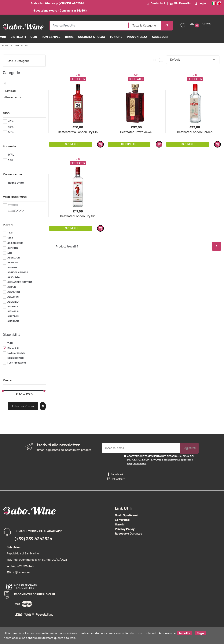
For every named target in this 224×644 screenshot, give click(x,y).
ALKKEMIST (14, 292)
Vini (3, 37)
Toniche (116, 37)
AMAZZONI (13, 316)
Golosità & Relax (92, 37)
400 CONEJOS (15, 243)
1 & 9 (10, 233)
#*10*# (13, 205)
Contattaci (156, 4)
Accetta (185, 633)
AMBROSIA (13, 321)
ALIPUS (12, 287)
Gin (78, 75)
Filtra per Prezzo (23, 406)
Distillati (18, 37)
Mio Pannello (180, 4)
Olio (34, 37)
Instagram (116, 479)
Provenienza (137, 37)
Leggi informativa (137, 464)
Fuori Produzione (17, 363)
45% (11, 127)
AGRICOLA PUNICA (18, 272)
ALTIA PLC (13, 311)
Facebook (115, 474)
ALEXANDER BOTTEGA (20, 282)
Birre (69, 37)
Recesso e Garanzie (129, 534)
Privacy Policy (125, 529)
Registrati (189, 448)
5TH (10, 253)
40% (11, 121)
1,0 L (11, 160)
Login (201, 4)
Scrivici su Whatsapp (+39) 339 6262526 (57, 4)
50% (11, 132)
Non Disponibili (16, 358)
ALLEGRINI (13, 297)
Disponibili (13, 348)
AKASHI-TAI (14, 277)
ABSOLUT (13, 263)
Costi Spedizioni (126, 515)
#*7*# (12, 211)
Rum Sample (51, 37)
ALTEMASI (13, 307)
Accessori (160, 37)
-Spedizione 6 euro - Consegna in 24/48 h (60, 11)
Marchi (120, 525)
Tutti (10, 343)
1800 (10, 238)
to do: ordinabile (16, 353)
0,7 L (11, 155)
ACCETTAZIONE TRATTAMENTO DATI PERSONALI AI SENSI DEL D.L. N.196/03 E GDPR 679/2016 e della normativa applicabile (161, 460)
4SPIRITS (13, 248)
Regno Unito (16, 183)
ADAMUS (12, 268)
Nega (200, 633)
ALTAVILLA (13, 302)
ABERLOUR (14, 258)
